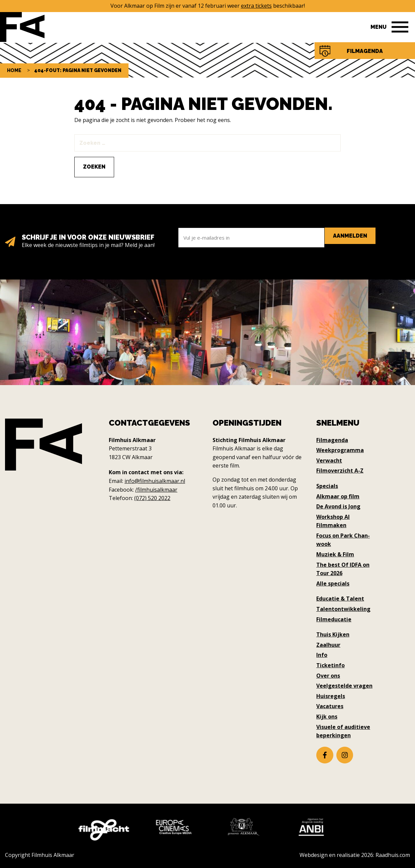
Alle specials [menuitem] (333, 583)
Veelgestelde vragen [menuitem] (344, 686)
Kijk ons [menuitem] (327, 717)
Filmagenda (365, 51)
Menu (379, 27)
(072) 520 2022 (152, 498)
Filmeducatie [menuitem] (334, 619)
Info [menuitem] (322, 655)
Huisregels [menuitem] (331, 696)
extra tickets (256, 6)
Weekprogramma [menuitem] (340, 450)
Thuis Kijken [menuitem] (333, 634)
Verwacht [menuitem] (329, 460)
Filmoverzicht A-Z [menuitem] (340, 471)
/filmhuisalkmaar (156, 490)
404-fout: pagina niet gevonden (78, 70)
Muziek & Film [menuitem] (335, 554)
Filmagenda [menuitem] (332, 440)
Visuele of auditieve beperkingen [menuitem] (343, 731)
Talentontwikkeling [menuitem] (343, 609)
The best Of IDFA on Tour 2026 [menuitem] (343, 569)
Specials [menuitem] (327, 486)
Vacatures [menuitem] (330, 706)
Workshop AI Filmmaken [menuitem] (333, 521)
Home (14, 70)
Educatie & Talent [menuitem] (340, 599)
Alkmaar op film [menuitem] (338, 496)
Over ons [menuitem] (328, 676)
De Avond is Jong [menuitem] (338, 506)
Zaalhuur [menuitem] (328, 645)
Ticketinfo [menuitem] (330, 665)
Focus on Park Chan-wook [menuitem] (343, 540)
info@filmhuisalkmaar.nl (155, 481)
